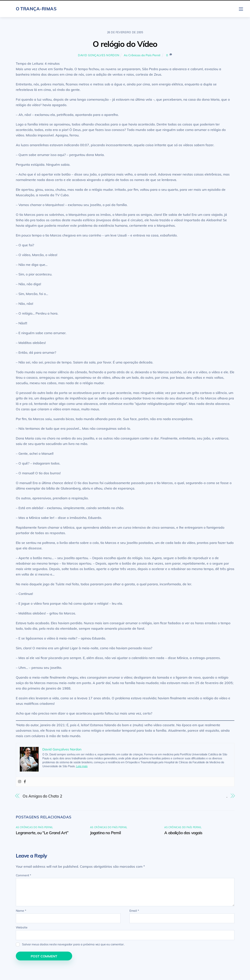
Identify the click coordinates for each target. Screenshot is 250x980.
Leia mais (82, 766)
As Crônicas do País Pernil (142, 55)
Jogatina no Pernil (105, 833)
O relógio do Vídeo (125, 44)
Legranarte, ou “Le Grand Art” (42, 833)
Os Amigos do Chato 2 (42, 796)
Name (21, 911)
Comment (24, 875)
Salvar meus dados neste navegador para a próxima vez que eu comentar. (73, 944)
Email (134, 911)
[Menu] (241, 8)
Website (22, 927)
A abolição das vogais (183, 833)
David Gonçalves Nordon (99, 55)
